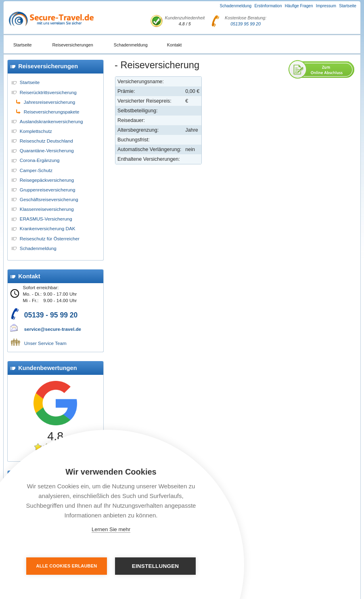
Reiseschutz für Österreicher (50, 239)
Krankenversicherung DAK (48, 228)
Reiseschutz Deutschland (46, 141)
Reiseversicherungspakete (52, 112)
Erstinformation (268, 6)
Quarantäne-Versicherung (47, 150)
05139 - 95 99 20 (51, 315)
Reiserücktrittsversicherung (48, 92)
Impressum (326, 6)
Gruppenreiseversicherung (48, 190)
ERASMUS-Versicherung (46, 219)
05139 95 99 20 (246, 24)
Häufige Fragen (299, 6)
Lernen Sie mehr (111, 529)
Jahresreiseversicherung (49, 102)
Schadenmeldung (235, 6)
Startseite (348, 6)
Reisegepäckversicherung (47, 180)
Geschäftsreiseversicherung (49, 199)
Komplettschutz (36, 131)
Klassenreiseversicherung (47, 209)
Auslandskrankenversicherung (51, 121)
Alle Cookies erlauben (67, 566)
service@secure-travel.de (53, 329)
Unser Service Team (45, 343)
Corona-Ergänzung (40, 160)
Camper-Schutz (36, 170)
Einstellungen (156, 566)
